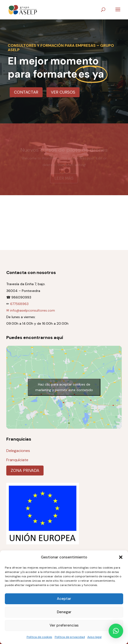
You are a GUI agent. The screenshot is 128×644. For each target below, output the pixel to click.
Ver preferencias (64, 625)
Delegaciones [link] (18, 451)
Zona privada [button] (25, 470)
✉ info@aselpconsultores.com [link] (31, 310)
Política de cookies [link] (39, 637)
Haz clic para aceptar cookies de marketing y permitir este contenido (64, 387)
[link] (23, 9)
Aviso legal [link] (94, 637)
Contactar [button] (26, 92)
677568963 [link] (19, 304)
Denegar (64, 612)
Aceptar (64, 599)
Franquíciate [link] (17, 460)
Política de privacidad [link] (70, 637)
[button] (121, 557)
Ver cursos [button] (63, 92)
